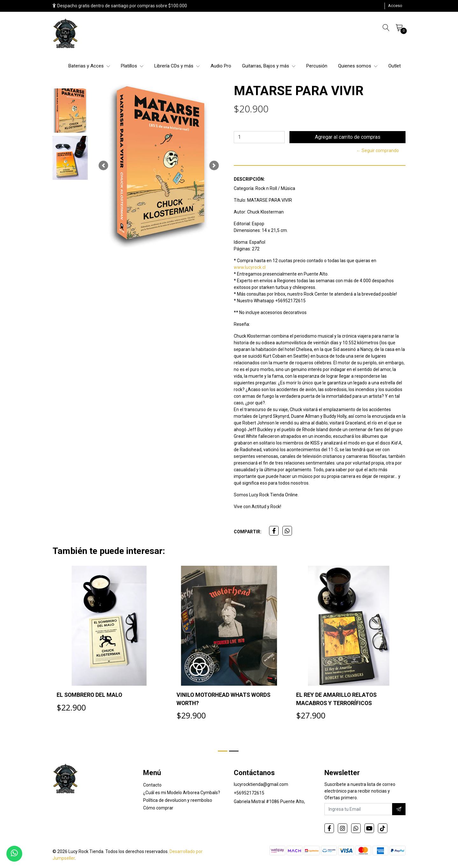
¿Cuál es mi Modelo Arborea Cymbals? (182, 794)
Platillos (132, 66)
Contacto (152, 786)
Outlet (395, 66)
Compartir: (248, 532)
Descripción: (249, 179)
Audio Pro (221, 66)
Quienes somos (358, 66)
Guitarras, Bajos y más (269, 66)
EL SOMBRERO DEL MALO (90, 695)
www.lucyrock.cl (250, 267)
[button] (103, 165)
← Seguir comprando (378, 150)
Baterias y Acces (89, 66)
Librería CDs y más (177, 66)
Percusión (317, 66)
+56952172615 (249, 794)
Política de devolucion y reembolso (178, 801)
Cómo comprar (158, 809)
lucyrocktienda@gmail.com (261, 786)
